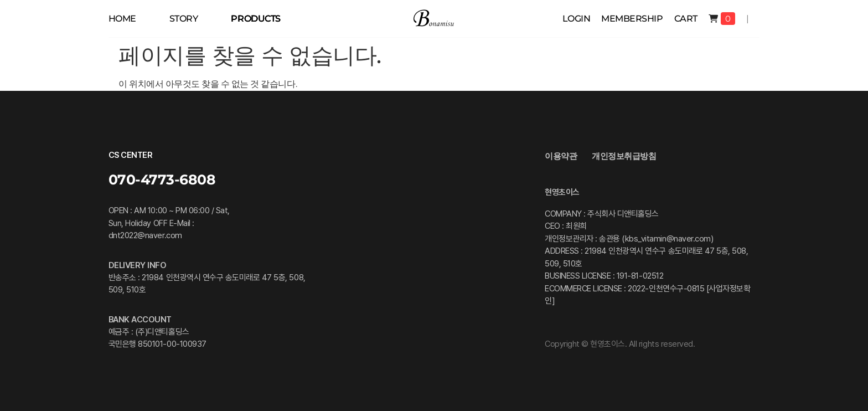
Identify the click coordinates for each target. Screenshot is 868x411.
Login (577, 19)
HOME (122, 19)
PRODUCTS (255, 19)
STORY (184, 19)
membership (632, 19)
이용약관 (561, 156)
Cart (686, 19)
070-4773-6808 (162, 179)
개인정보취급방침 (624, 156)
